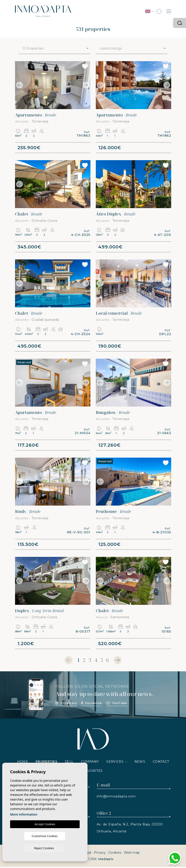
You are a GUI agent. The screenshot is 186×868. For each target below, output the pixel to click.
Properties (46, 762)
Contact (161, 762)
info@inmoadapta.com (116, 797)
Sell (69, 762)
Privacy (100, 853)
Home (23, 762)
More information (24, 826)
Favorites (93, 772)
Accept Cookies (45, 836)
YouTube (117, 704)
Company (90, 762)
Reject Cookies (61, 848)
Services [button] (115, 762)
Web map (132, 853)
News (140, 762)
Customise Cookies (27, 848)
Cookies (115, 853)
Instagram (66, 704)
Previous (20, 85)
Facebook (91, 704)
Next (86, 85)
